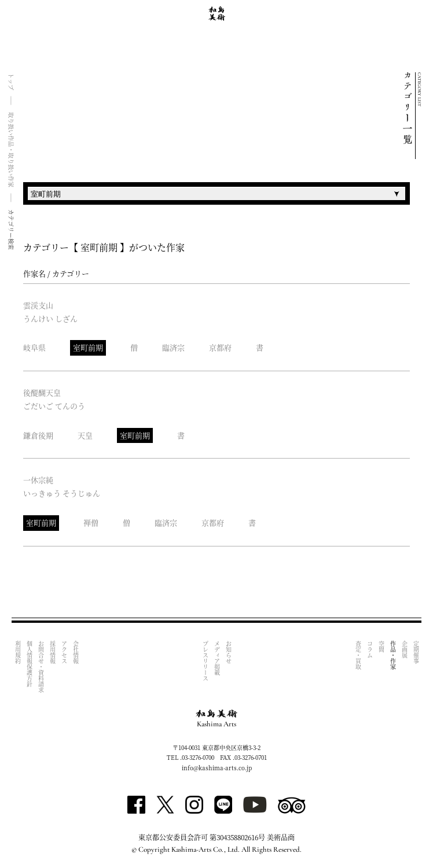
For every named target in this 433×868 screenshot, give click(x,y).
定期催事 (416, 652)
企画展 (404, 649)
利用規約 (18, 652)
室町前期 (88, 347)
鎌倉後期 (38, 435)
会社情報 (76, 652)
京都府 (220, 347)
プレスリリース (205, 661)
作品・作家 (393, 655)
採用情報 (52, 652)
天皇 (85, 435)
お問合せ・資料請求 (41, 667)
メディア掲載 (217, 658)
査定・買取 (358, 655)
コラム (370, 649)
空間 (381, 647)
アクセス (64, 652)
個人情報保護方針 (29, 664)
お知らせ (228, 652)
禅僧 (91, 522)
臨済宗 (173, 347)
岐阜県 (34, 347)
